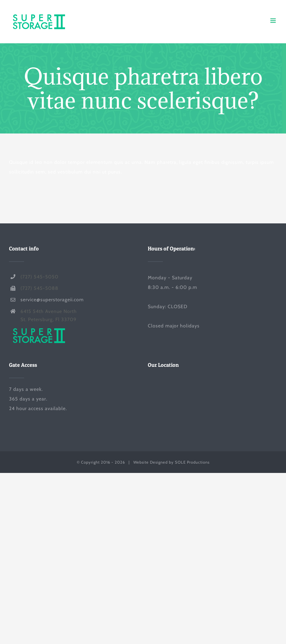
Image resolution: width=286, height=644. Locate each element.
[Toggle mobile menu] (274, 21)
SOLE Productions (192, 462)
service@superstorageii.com (52, 300)
